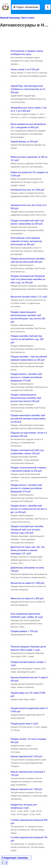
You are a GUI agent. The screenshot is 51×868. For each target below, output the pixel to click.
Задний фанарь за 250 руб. (24, 142)
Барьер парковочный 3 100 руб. (27, 756)
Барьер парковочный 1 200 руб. (27, 789)
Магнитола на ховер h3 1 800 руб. (28, 583)
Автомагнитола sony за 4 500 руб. (28, 190)
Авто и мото (28, 18)
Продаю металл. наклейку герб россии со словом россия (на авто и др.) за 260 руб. (29, 509)
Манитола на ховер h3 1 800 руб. (27, 598)
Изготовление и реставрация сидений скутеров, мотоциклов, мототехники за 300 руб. (26, 241)
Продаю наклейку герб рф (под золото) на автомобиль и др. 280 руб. (27, 339)
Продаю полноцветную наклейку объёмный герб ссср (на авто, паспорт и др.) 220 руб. (27, 530)
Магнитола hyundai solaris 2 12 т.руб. (29, 297)
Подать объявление (26, 7)
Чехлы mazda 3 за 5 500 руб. (25, 69)
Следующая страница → (16, 858)
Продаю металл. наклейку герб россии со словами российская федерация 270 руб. (26, 377)
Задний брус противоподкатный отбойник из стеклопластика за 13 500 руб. (28, 89)
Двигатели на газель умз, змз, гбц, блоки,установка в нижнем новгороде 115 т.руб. (28, 550)
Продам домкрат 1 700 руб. (24, 631)
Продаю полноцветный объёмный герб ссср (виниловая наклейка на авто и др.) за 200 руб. (28, 279)
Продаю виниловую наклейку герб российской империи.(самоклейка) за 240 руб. (28, 419)
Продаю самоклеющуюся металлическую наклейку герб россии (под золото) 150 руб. (26, 398)
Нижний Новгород (10, 18)
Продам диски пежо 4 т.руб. (25, 724)
